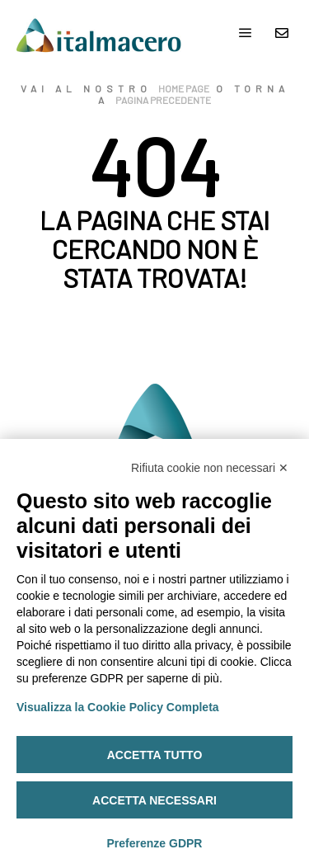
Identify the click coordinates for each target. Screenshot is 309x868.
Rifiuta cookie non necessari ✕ (210, 468)
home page (184, 88)
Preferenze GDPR (155, 843)
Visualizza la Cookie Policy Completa (118, 707)
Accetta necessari (154, 800)
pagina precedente (163, 100)
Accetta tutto (155, 755)
